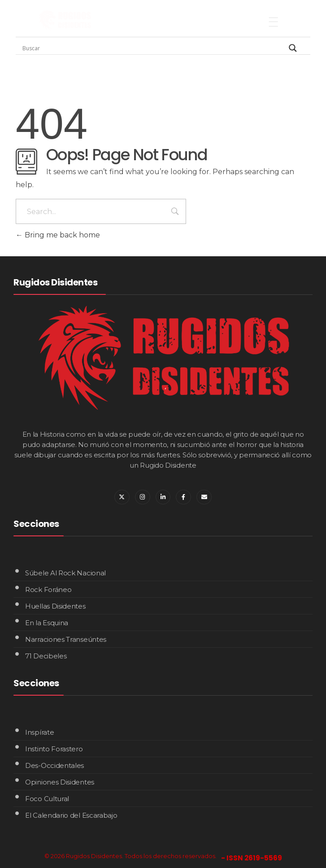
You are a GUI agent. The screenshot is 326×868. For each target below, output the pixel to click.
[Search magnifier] (293, 48)
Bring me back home (58, 235)
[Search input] (153, 48)
